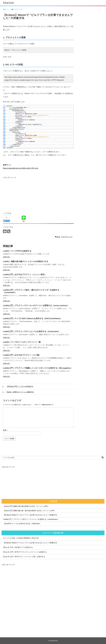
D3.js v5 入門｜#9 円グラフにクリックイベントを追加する (25, 552)
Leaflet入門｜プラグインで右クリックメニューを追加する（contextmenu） (31, 519)
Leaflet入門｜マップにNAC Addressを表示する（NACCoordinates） (32, 318)
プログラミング (67, 237)
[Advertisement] (20, 193)
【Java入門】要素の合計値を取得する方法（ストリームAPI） (26, 506)
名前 (6, 430)
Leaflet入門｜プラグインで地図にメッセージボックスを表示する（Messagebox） (38, 368)
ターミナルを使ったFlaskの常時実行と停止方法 (21, 538)
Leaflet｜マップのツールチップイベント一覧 (22, 342)
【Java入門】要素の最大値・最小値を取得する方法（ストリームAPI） (30, 511)
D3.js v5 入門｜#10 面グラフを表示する (18, 547)
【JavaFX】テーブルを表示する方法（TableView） (22, 524)
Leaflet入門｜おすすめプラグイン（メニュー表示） (25, 275)
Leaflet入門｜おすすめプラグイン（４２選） (22, 355)
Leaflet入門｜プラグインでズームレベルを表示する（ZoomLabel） (31, 331)
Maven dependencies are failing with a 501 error (21, 168)
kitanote (9, 3)
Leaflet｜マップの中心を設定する (17, 251)
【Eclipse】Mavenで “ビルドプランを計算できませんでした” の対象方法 (30, 515)
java (58, 237)
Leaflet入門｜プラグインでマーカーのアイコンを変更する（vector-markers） (36, 306)
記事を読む (7, 257)
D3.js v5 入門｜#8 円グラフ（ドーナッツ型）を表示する (24, 557)
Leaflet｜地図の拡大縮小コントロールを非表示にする (26, 261)
